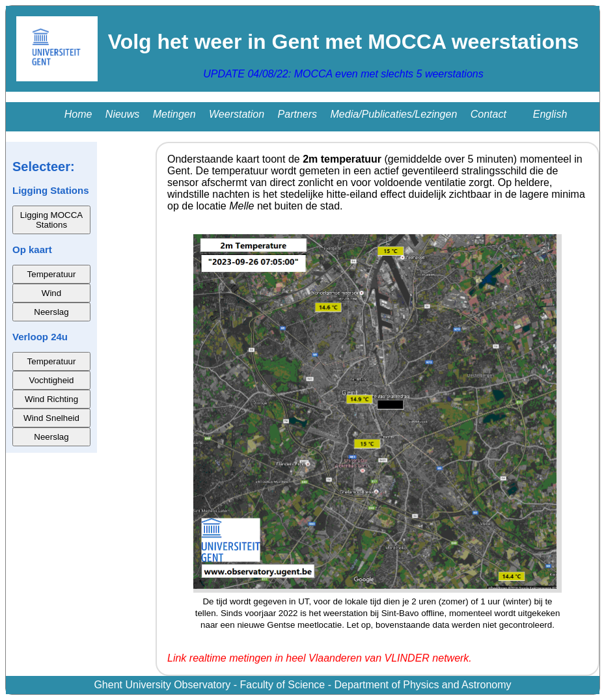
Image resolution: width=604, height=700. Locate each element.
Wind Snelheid (51, 418)
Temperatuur (52, 274)
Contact (488, 114)
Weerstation (237, 114)
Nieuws (122, 114)
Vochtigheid (52, 380)
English (550, 114)
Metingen (174, 114)
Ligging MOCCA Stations (51, 220)
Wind (51, 293)
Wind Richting (51, 399)
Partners (297, 114)
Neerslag (51, 312)
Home (78, 114)
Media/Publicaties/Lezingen (394, 114)
